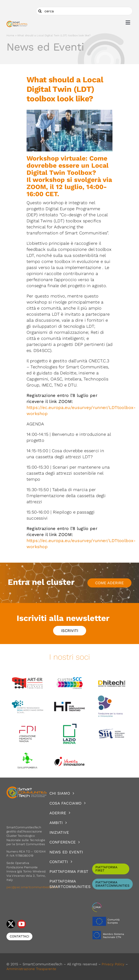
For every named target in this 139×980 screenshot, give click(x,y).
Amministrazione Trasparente (31, 969)
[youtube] (22, 924)
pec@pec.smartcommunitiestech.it (33, 887)
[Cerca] (40, 11)
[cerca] (84, 11)
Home (10, 35)
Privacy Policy (113, 964)
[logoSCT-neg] (27, 788)
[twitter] (11, 924)
